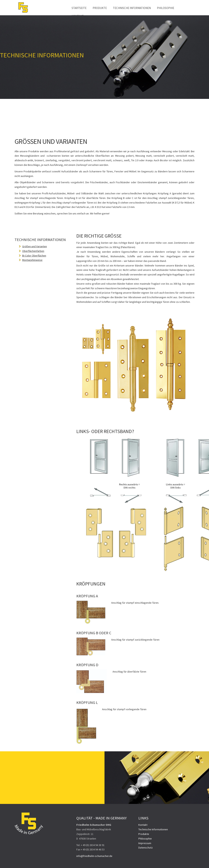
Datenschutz (146, 848)
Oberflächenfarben (33, 251)
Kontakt (143, 825)
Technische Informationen (132, 8)
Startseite (79, 8)
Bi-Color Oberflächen (34, 256)
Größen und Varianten (35, 246)
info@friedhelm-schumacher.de (94, 856)
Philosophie (166, 8)
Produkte (100, 8)
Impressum (145, 843)
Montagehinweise (32, 260)
